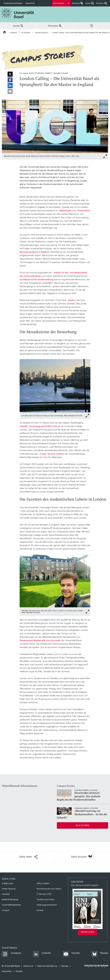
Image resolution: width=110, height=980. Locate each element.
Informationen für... (60, 3)
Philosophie (84, 211)
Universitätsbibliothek (11, 905)
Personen (99, 4)
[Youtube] (71, 954)
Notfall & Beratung (10, 899)
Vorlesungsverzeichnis (47, 905)
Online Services (9, 889)
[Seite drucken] (82, 857)
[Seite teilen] (28, 857)
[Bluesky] (100, 954)
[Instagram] (12, 954)
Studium (14, 33)
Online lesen (87, 932)
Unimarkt (6, 894)
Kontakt (19, 971)
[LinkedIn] (42, 954)
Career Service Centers (52, 454)
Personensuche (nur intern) (49, 889)
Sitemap (65, 966)
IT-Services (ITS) (44, 894)
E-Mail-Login (8, 883)
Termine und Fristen (46, 899)
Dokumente (30, 3)
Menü (92, 26)
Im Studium (26, 33)
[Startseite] (5, 33)
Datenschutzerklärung (47, 966)
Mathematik (65, 211)
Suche (87, 4)
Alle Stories (83, 825)
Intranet (40, 910)
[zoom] (55, 126)
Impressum (28, 966)
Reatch (72, 300)
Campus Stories (41, 33)
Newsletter (7, 971)
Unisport (6, 910)
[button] (10, 74)
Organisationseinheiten (13, 3)
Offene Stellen (43, 883)
